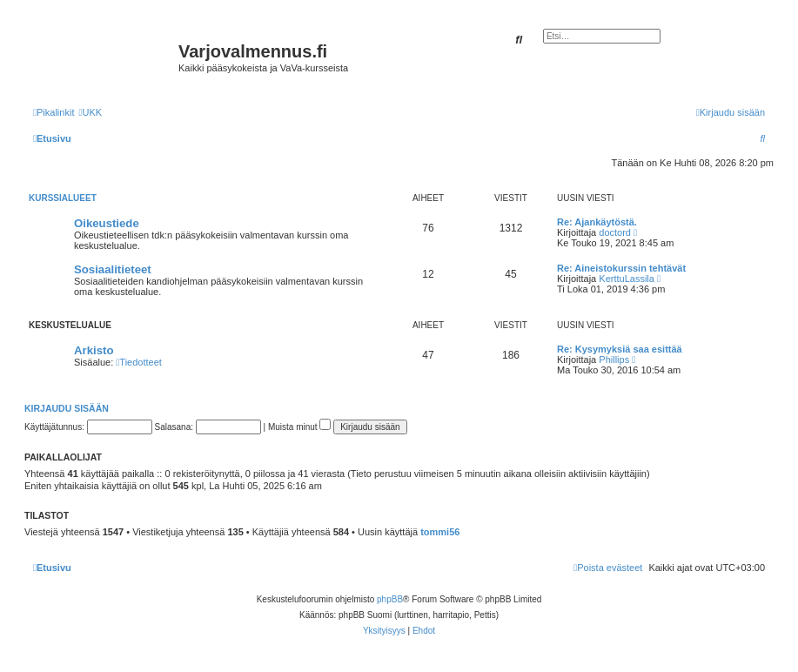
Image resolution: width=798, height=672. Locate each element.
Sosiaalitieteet (113, 269)
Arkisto (94, 350)
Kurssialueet (63, 198)
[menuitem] (90, 112)
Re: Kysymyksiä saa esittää (620, 349)
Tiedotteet (139, 362)
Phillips (614, 360)
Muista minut (299, 427)
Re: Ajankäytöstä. (597, 222)
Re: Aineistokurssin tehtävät (621, 268)
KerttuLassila (627, 279)
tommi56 (440, 532)
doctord (615, 232)
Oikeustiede (107, 223)
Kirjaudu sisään (67, 408)
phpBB (390, 599)
